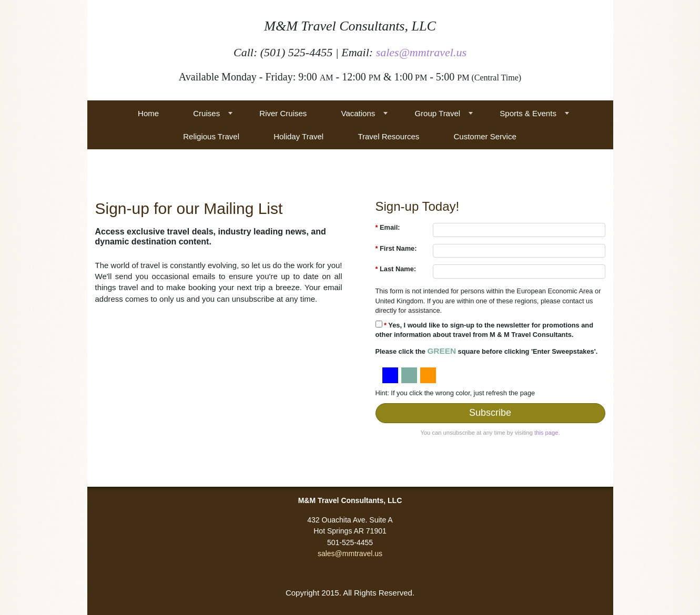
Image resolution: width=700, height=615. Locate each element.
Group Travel (437, 113)
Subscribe (490, 413)
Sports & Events (528, 113)
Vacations (358, 113)
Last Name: (396, 269)
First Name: (396, 248)
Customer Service (485, 136)
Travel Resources (388, 136)
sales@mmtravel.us (421, 52)
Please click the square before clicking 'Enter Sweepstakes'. (487, 351)
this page (546, 433)
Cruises (206, 113)
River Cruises (283, 113)
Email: (388, 227)
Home (148, 113)
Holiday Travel (298, 136)
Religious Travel (211, 136)
